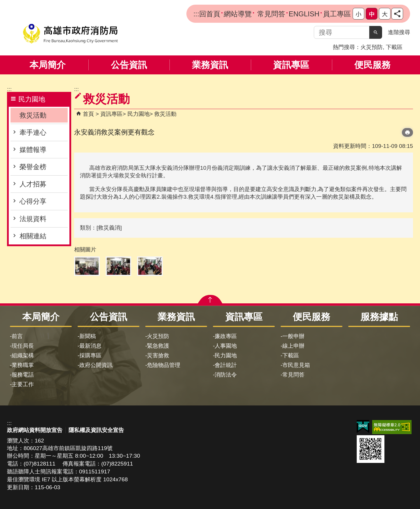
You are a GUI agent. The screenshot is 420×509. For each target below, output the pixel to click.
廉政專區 (226, 336)
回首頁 (210, 14)
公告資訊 (129, 65)
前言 (17, 336)
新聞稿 (88, 336)
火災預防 (372, 47)
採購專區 (90, 355)
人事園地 (226, 346)
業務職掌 (23, 365)
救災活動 (33, 115)
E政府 (363, 427)
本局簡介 (48, 65)
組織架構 (23, 355)
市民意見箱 (296, 365)
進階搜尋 (399, 32)
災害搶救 (158, 355)
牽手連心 (33, 132)
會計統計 (226, 365)
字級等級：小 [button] (358, 14)
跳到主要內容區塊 (3, 3)
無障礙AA (392, 427)
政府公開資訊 (96, 365)
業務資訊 (210, 65)
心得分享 (33, 201)
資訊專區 (291, 65)
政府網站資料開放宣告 (35, 430)
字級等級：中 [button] (372, 14)
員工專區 (337, 14)
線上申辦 (293, 346)
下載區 (394, 47)
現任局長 (23, 346)
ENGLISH (304, 14)
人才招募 (33, 184)
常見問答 (270, 14)
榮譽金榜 (33, 167)
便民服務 (372, 65)
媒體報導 (33, 150)
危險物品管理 (164, 365)
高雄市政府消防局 (70, 34)
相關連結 (33, 236)
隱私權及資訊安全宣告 (96, 430)
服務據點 (379, 317)
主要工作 (23, 384)
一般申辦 (293, 336)
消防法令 (226, 375)
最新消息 (90, 346)
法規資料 (33, 219)
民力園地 (139, 114)
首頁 (88, 114)
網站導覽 (238, 14)
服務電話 (23, 375)
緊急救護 (158, 346)
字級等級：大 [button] (385, 14)
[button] (376, 32)
